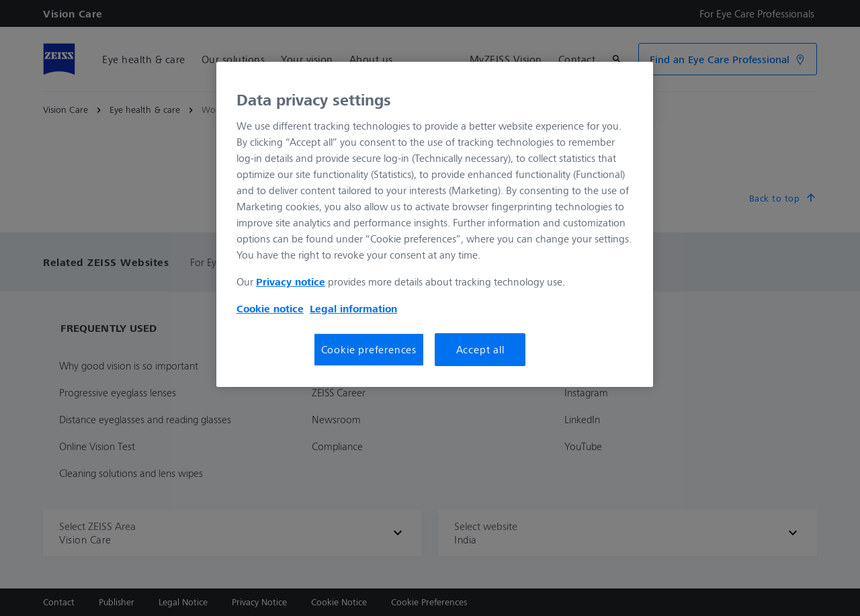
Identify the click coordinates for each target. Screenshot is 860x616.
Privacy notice (291, 281)
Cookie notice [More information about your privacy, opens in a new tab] (270, 308)
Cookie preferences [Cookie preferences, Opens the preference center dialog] (369, 349)
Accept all (480, 349)
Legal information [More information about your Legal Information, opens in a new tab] (353, 308)
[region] (435, 224)
